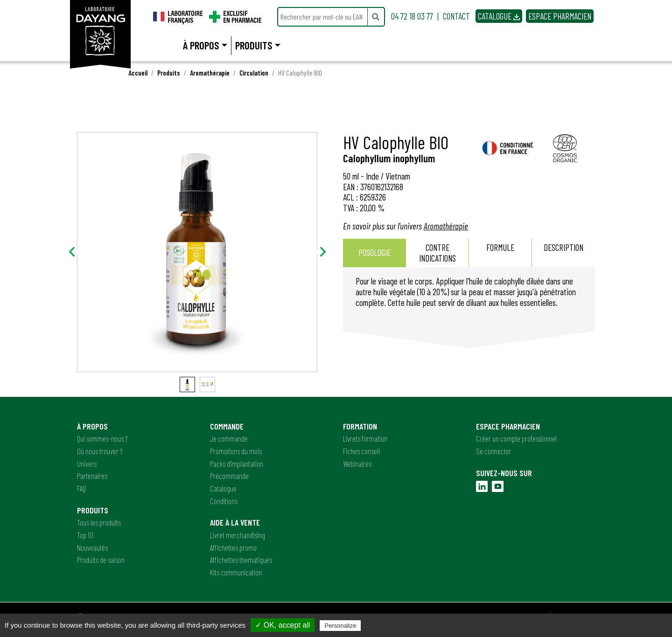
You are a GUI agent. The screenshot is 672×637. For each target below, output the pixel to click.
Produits (169, 73)
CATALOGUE (499, 16)
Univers (87, 464)
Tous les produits (99, 522)
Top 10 (85, 535)
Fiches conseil (361, 451)
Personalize (340, 626)
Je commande (229, 438)
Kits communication (236, 572)
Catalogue (223, 488)
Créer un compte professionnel (516, 438)
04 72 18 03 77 (412, 16)
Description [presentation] (563, 253)
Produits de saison (101, 560)
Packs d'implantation (237, 464)
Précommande (229, 476)
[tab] (374, 253)
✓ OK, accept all (283, 625)
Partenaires (92, 476)
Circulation (254, 73)
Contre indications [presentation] (437, 253)
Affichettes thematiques (241, 560)
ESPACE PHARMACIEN (560, 16)
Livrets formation (365, 438)
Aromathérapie (210, 73)
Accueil (138, 73)
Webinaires (357, 464)
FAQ (81, 488)
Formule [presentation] (500, 253)
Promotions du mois (236, 451)
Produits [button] (254, 45)
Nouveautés (92, 547)
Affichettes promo (233, 547)
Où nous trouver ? (100, 451)
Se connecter (494, 451)
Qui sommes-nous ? (102, 438)
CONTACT (456, 16)
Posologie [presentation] (374, 253)
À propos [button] (201, 45)
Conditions (224, 501)
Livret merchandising (238, 535)
